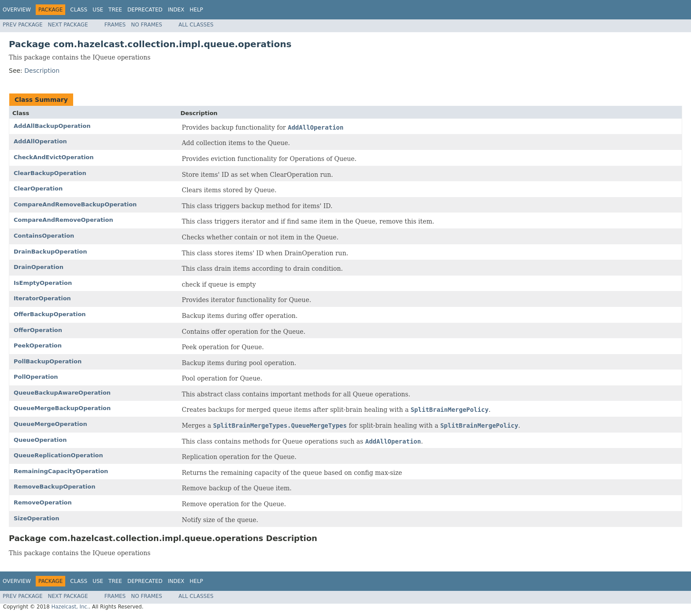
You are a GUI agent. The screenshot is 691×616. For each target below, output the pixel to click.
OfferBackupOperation (50, 314)
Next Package (68, 25)
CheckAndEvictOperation (54, 157)
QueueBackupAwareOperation (62, 393)
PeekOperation (38, 345)
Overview (17, 10)
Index (176, 10)
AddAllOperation (40, 141)
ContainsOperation (44, 236)
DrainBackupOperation (50, 252)
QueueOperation (40, 440)
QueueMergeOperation (50, 424)
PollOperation (36, 377)
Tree (115, 10)
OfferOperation (38, 330)
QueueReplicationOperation (58, 455)
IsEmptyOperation (43, 283)
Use (98, 10)
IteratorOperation (42, 298)
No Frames (147, 25)
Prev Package (23, 25)
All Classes (196, 25)
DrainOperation (39, 267)
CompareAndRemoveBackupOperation (75, 204)
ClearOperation (38, 189)
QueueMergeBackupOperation (62, 408)
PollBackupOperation (48, 361)
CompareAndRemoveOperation (63, 220)
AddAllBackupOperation (52, 126)
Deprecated (145, 10)
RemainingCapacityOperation (61, 471)
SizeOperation (36, 518)
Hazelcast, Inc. (70, 607)
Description (42, 71)
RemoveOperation (43, 502)
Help (196, 10)
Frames (115, 25)
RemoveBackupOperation (54, 487)
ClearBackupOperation (50, 173)
